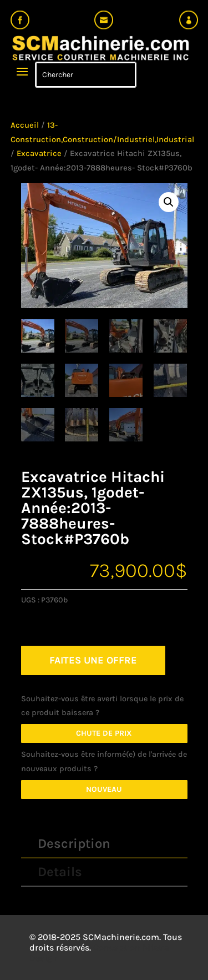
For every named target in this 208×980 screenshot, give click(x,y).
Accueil (25, 125)
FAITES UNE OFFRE (93, 660)
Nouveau (104, 789)
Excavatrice (39, 154)
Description (74, 843)
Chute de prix (104, 733)
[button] (169, 202)
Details (60, 872)
